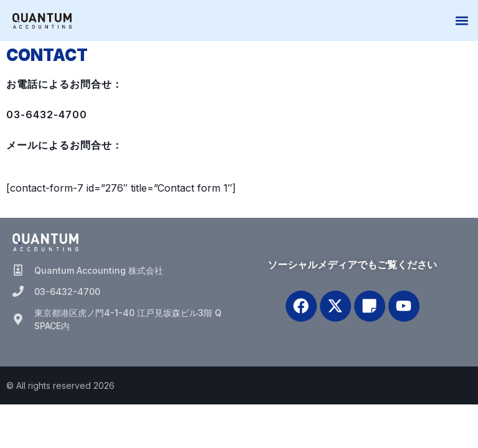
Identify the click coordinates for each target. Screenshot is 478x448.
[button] (462, 21)
